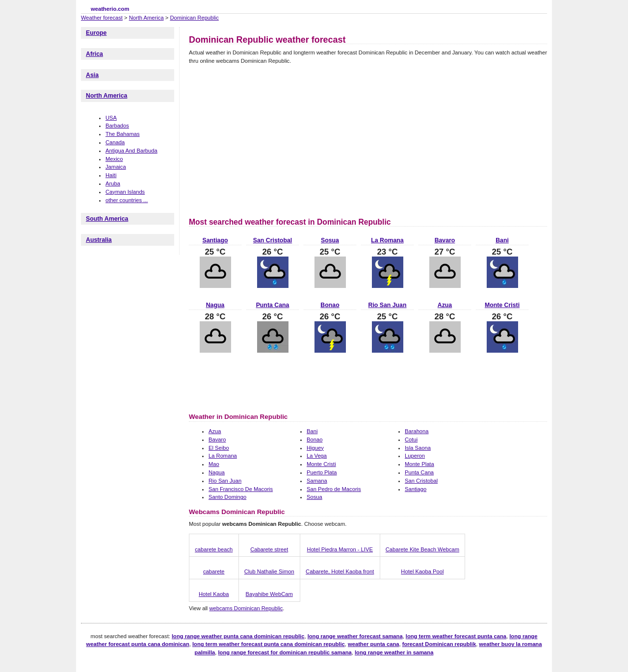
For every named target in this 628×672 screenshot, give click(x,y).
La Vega (317, 456)
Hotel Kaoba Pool (422, 571)
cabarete (214, 571)
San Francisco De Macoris (241, 489)
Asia (92, 75)
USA (111, 118)
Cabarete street (269, 549)
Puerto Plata (322, 472)
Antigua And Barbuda (131, 151)
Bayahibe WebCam (269, 594)
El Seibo (219, 448)
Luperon (415, 456)
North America (146, 18)
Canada (115, 142)
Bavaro (445, 240)
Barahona (417, 431)
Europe (96, 33)
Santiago (215, 240)
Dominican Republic (194, 18)
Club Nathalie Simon (269, 571)
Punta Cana (273, 305)
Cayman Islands (125, 192)
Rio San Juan (388, 305)
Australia (99, 240)
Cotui (411, 439)
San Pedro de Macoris (334, 489)
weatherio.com (110, 9)
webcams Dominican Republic (246, 608)
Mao (214, 464)
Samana (317, 481)
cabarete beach (214, 549)
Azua (445, 305)
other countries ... (127, 200)
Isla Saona (418, 448)
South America (107, 219)
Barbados (117, 126)
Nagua (215, 305)
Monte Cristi (502, 305)
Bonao (330, 305)
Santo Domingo (227, 497)
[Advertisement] (271, 139)
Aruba (113, 183)
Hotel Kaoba (214, 594)
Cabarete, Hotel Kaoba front (340, 571)
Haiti (111, 175)
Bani (502, 240)
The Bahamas (123, 134)
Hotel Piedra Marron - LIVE (340, 549)
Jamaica (116, 167)
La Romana (387, 240)
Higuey (315, 448)
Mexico (114, 159)
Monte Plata (419, 464)
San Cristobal (273, 240)
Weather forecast (102, 18)
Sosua (330, 240)
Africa (94, 54)
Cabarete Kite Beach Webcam (422, 549)
